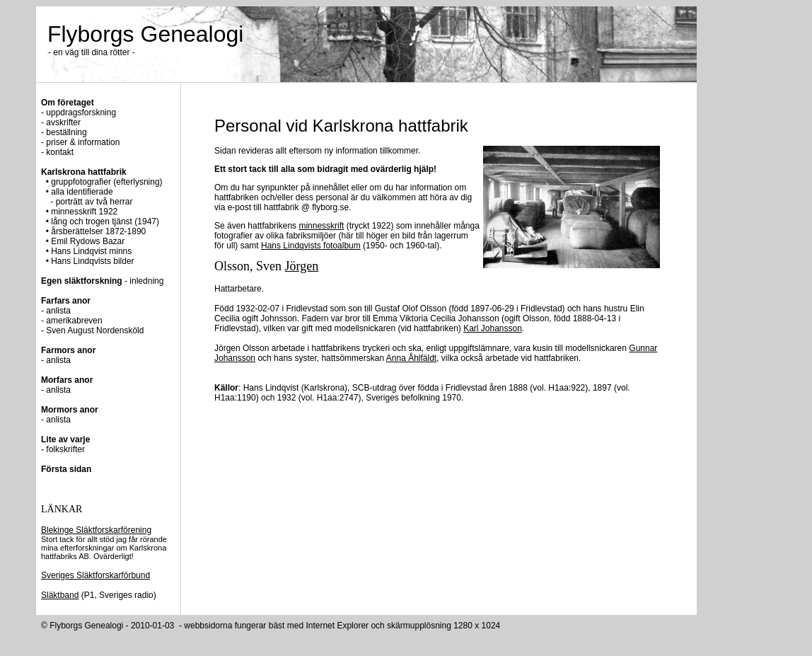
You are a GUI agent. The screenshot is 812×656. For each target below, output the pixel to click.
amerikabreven (74, 321)
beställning (66, 132)
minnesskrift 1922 (84, 212)
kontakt (60, 152)
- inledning (102, 281)
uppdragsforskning (81, 113)
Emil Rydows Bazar (88, 241)
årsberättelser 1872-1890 (98, 231)
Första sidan (66, 469)
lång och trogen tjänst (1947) (104, 221)
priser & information (83, 142)
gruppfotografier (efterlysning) (106, 182)
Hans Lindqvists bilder (92, 261)
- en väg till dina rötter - (92, 52)
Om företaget (68, 103)
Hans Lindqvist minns (91, 251)
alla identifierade (82, 192)
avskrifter (63, 122)
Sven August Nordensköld (95, 330)
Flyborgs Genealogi (145, 34)
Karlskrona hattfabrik (84, 172)
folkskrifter (65, 449)
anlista (58, 311)
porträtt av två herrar (94, 202)
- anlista (56, 360)
